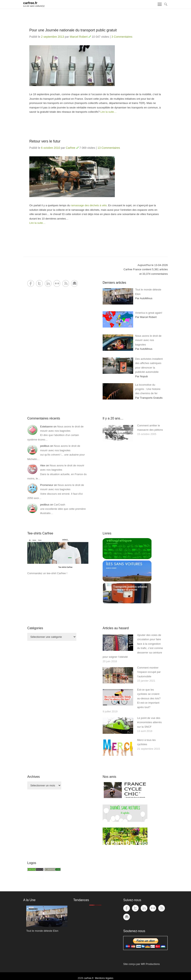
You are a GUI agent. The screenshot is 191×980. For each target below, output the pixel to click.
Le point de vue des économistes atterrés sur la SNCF (150, 722)
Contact (74, 283)
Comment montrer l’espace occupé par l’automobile (149, 672)
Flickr (57, 283)
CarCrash (59, 505)
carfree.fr (30, 3)
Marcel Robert (79, 37)
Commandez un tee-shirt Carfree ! (47, 573)
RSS (66, 283)
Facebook (31, 283)
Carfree (71, 148)
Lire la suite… (108, 112)
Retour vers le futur (45, 141)
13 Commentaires (109, 148)
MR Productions (150, 964)
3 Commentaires (122, 37)
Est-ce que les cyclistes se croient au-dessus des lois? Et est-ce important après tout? (149, 698)
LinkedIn (48, 283)
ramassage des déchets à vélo (89, 205)
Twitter (39, 283)
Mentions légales (104, 978)
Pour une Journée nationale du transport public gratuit (73, 30)
